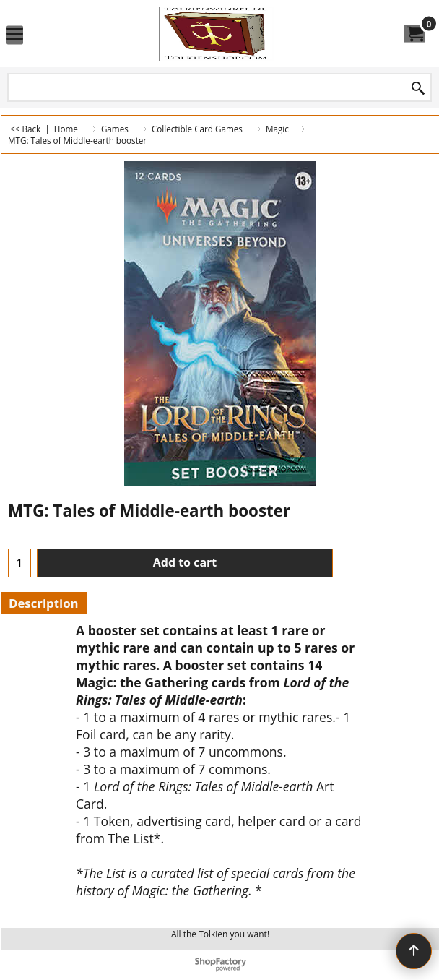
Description (44, 603)
